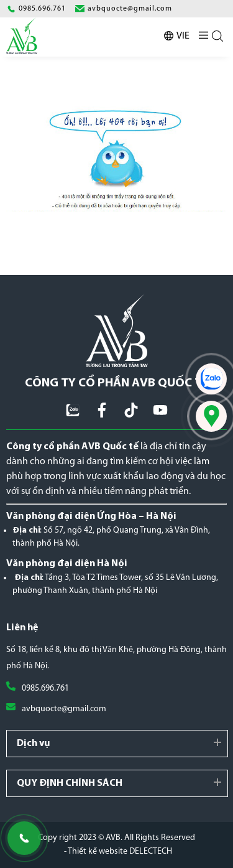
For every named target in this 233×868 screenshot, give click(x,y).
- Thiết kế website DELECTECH (118, 852)
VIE (183, 36)
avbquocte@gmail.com (64, 709)
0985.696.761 (45, 688)
